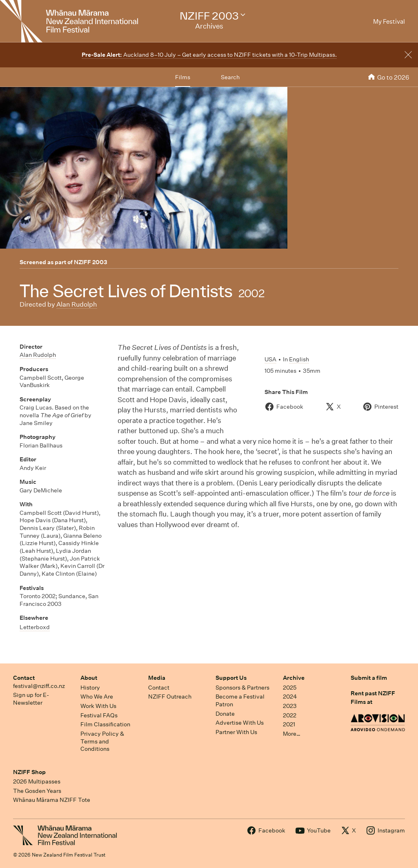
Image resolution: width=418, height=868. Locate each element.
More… (292, 734)
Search (230, 77)
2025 (290, 688)
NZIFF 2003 (91, 262)
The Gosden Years (37, 791)
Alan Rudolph (77, 304)
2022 (290, 715)
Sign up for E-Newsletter (31, 699)
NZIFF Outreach (170, 697)
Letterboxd (35, 627)
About (89, 678)
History (90, 688)
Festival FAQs (99, 715)
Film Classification (105, 724)
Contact (24, 678)
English (299, 359)
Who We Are (97, 697)
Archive (294, 678)
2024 (290, 697)
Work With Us (98, 706)
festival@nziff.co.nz (39, 686)
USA (270, 359)
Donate (225, 714)
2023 (290, 706)
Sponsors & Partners (242, 688)
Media (157, 678)
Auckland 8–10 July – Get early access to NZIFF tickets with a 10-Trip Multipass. (209, 55)
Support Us (231, 678)
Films (183, 77)
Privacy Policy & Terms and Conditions (102, 741)
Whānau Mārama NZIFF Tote (52, 800)
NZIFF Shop (29, 772)
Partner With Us (236, 732)
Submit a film (369, 678)
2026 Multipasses (37, 781)
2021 (289, 724)
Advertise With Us (240, 723)
